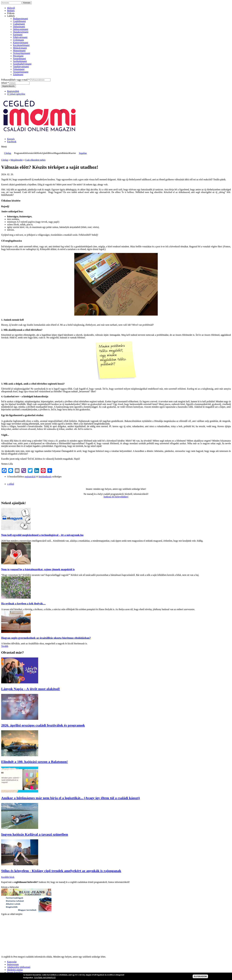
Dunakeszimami (21, 32)
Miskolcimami (20, 48)
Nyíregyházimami (22, 53)
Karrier (72, 153)
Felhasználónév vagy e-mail (15, 80)
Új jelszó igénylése (16, 94)
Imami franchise (15, 972)
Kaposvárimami (21, 43)
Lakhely (11, 16)
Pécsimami (18, 56)
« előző (11, 484)
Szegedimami (19, 59)
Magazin (58, 153)
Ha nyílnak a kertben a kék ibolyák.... (23, 604)
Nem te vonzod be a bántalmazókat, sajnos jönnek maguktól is (38, 569)
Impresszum (13, 964)
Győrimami (18, 40)
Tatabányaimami (21, 67)
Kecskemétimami (21, 45)
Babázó (66, 153)
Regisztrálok (13, 91)
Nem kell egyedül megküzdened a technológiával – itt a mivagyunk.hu (42, 535)
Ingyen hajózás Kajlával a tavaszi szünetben (35, 834)
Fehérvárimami (20, 37)
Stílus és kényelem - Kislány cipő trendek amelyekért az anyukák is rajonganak (61, 871)
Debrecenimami (21, 29)
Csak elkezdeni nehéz (35, 160)
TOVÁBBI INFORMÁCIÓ (45, 978)
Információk (30, 153)
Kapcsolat (12, 962)
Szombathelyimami (22, 64)
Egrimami (18, 35)
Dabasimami (19, 27)
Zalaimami (18, 75)
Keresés (11, 139)
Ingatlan (83, 153)
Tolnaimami (19, 69)
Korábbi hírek (8, 877)
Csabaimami (19, 24)
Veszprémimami (21, 72)
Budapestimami (20, 19)
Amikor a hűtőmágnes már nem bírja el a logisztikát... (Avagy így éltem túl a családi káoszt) (71, 798)
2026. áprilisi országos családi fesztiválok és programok (43, 725)
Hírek (39, 153)
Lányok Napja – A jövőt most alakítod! (31, 689)
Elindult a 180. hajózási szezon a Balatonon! (34, 762)
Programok (19, 153)
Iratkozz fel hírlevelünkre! (116, 497)
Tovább (5, 646)
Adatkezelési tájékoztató (19, 967)
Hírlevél (11, 8)
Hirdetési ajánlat (15, 970)
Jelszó (5, 83)
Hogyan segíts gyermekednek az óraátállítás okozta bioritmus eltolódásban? (46, 638)
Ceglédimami (19, 21)
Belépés (11, 11)
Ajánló (45, 153)
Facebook (12, 142)
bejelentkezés (45, 477)
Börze (51, 153)
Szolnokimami (20, 61)
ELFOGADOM (200, 976)
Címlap (8, 153)
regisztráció (30, 477)
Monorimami (19, 51)
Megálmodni (17, 160)
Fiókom (11, 13)
